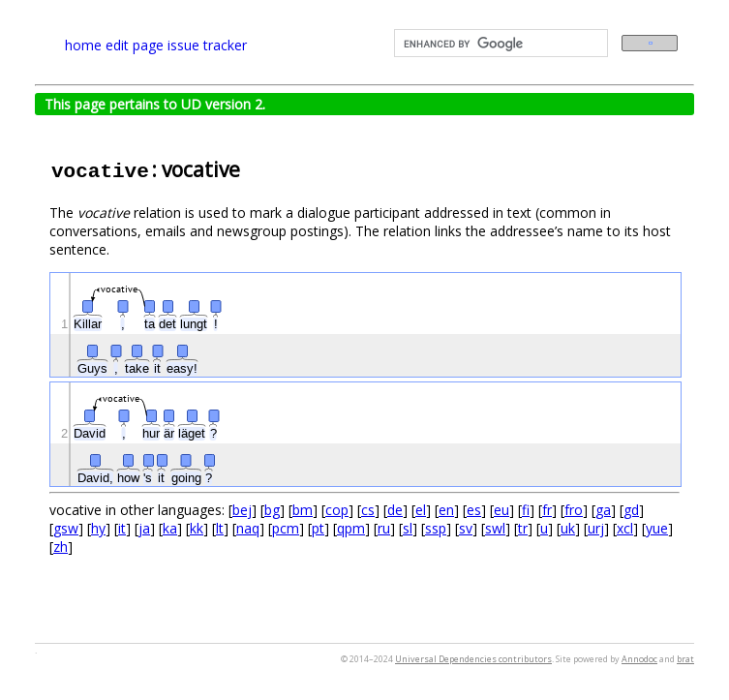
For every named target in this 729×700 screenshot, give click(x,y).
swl (495, 528)
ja (144, 528)
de (395, 510)
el (421, 510)
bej (242, 510)
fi (526, 510)
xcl (625, 528)
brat (685, 659)
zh (61, 547)
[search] (500, 44)
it (122, 528)
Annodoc (639, 659)
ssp (436, 528)
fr (547, 510)
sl (408, 528)
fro (574, 510)
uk (568, 528)
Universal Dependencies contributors (473, 659)
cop (337, 510)
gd (631, 510)
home (83, 45)
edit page (135, 45)
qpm (351, 528)
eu (501, 510)
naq (248, 528)
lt (220, 528)
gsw (66, 528)
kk (197, 528)
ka (170, 528)
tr (523, 528)
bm (303, 510)
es (474, 510)
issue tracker (207, 45)
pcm (286, 528)
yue (657, 528)
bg (272, 510)
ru (384, 528)
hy (98, 528)
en (446, 510)
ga (603, 510)
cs (368, 510)
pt (318, 528)
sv (466, 528)
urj (596, 528)
